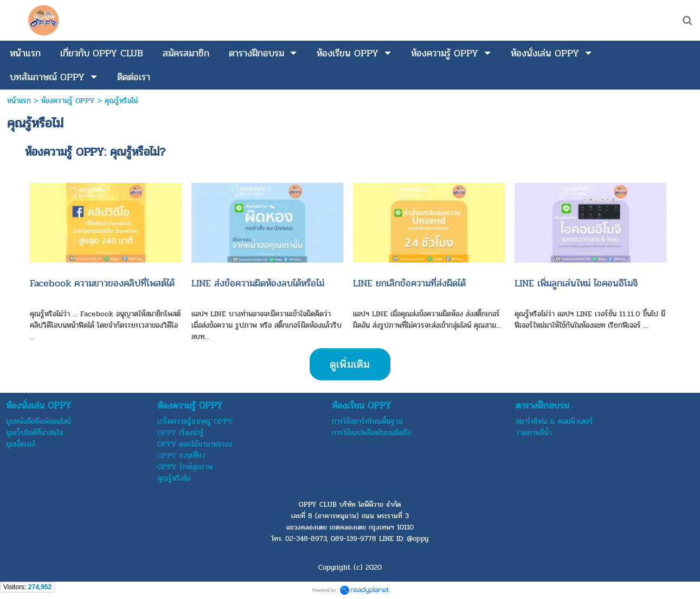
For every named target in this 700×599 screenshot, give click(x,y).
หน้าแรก (19, 101)
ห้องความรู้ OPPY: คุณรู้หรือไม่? (95, 152)
